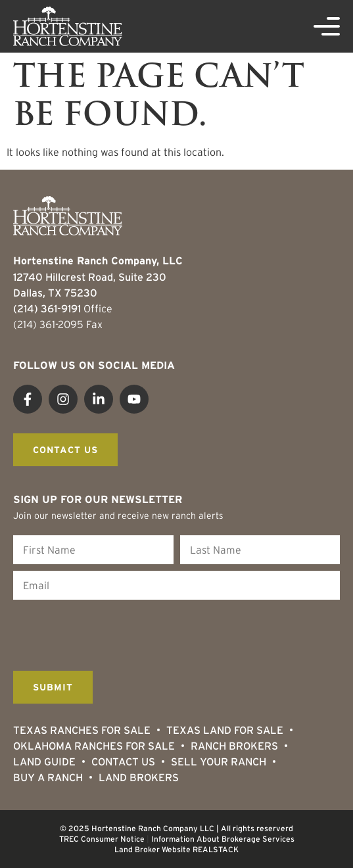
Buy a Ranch (48, 777)
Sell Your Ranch (219, 761)
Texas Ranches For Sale (82, 730)
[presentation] (113, 632)
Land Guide (44, 761)
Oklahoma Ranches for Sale (94, 746)
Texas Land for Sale (225, 730)
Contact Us (123, 761)
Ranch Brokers (234, 746)
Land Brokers (139, 777)
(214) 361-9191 (47, 308)
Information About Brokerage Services (223, 839)
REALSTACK (216, 849)
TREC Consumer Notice (102, 839)
